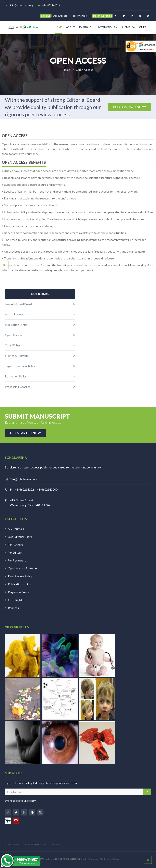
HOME (8, 844)
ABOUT (18, 844)
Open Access (60, 16)
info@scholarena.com (23, 479)
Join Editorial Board (20, 537)
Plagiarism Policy (18, 592)
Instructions (108, 27)
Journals (86, 27)
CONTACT (56, 844)
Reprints (13, 608)
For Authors (16, 545)
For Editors (15, 552)
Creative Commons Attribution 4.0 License (101, 859)
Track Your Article (102, 16)
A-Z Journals (16, 529)
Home (58, 27)
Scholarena (49, 859)
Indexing (45, 16)
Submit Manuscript (134, 27)
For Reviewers (17, 560)
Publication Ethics (19, 584)
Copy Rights (16, 600)
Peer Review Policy (20, 576)
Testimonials (80, 16)
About (70, 27)
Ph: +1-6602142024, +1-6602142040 (34, 489)
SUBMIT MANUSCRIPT (36, 844)
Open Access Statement (24, 568)
